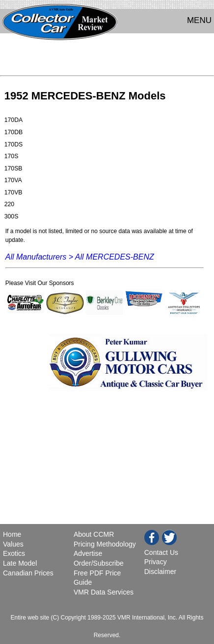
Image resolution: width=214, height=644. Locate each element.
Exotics (14, 553)
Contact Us (161, 552)
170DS (13, 144)
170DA (13, 120)
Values (13, 544)
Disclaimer (160, 572)
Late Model (20, 563)
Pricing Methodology (105, 544)
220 (9, 204)
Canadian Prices (28, 573)
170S (12, 156)
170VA (13, 180)
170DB (13, 132)
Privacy (156, 562)
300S (12, 216)
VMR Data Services (104, 592)
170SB (13, 168)
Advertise (88, 553)
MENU (199, 20)
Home (13, 534)
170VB (13, 192)
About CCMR (94, 534)
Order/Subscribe (99, 563)
